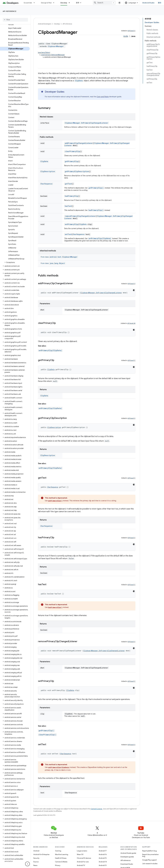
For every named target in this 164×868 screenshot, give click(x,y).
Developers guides (127, 857)
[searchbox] (15, 20)
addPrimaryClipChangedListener (79, 143)
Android (36, 851)
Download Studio (127, 864)
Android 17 (103, 851)
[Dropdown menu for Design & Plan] (55, 3)
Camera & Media (61, 862)
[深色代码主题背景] (134, 290)
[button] (15, 262)
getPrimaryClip (71, 161)
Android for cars (83, 862)
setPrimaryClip (71, 224)
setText (68, 234)
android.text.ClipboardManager (53, 55)
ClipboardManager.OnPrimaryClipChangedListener (86, 123)
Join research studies (150, 864)
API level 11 (132, 31)
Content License (97, 809)
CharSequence (46, 184)
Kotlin (126, 36)
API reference (10, 11)
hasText (68, 206)
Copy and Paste (103, 97)
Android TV (81, 865)
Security (36, 858)
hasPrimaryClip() (96, 210)
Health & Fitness (61, 858)
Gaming (58, 851)
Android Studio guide (128, 853)
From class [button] (59, 257)
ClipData (79, 81)
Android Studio (148, 3)
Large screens (82, 851)
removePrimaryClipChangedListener (80, 216)
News (35, 865)
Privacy (58, 865)
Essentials (28, 3)
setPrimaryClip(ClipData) (100, 238)
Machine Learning (62, 854)
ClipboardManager (56, 46)
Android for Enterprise (41, 854)
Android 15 (103, 858)
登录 (160, 3)
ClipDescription (48, 171)
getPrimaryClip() (96, 188)
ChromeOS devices (84, 858)
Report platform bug (149, 851)
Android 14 (103, 862)
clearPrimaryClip (72, 151)
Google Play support (149, 860)
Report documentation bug (150, 855)
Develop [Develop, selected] (64, 3)
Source (36, 862)
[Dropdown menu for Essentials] (35, 3)
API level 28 (131, 323)
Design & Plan (46, 3)
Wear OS (80, 854)
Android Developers (45, 24)
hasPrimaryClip (71, 196)
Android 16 (103, 854)
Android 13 (103, 865)
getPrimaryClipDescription (77, 171)
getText (68, 184)
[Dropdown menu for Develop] (70, 3)
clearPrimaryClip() (47, 735)
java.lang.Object (44, 53)
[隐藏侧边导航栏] (27, 864)
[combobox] (104, 3)
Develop (57, 24)
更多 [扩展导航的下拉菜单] (78, 3)
